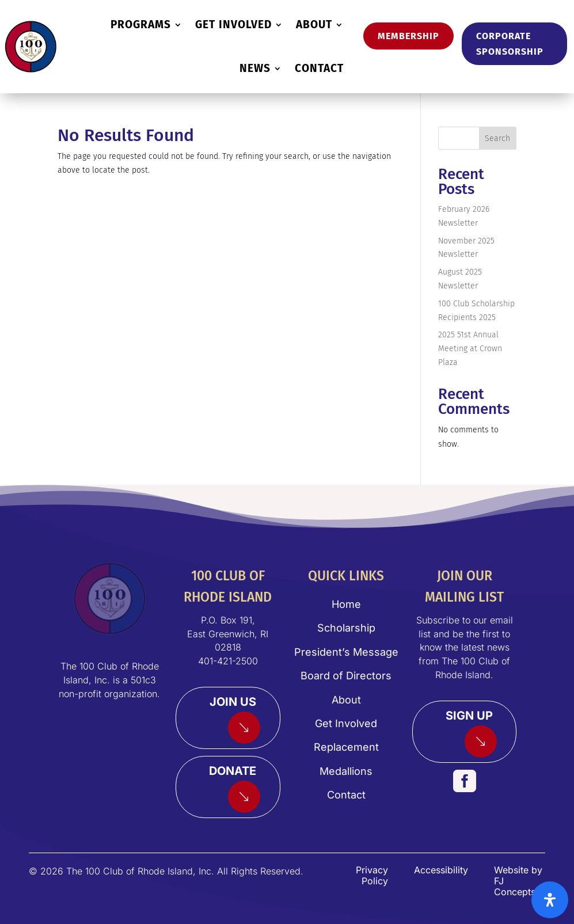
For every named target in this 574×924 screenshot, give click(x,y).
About (346, 700)
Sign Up (469, 716)
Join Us (233, 702)
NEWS (255, 68)
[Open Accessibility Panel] (550, 900)
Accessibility (441, 870)
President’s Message (346, 652)
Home (346, 604)
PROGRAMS (141, 24)
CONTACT (319, 68)
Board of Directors (346, 676)
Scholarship (346, 628)
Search (497, 138)
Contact (346, 795)
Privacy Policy (372, 875)
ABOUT (314, 24)
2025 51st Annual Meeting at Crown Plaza (470, 349)
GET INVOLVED (233, 24)
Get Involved (346, 723)
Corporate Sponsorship (510, 44)
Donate (233, 771)
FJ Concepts (515, 886)
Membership (408, 36)
